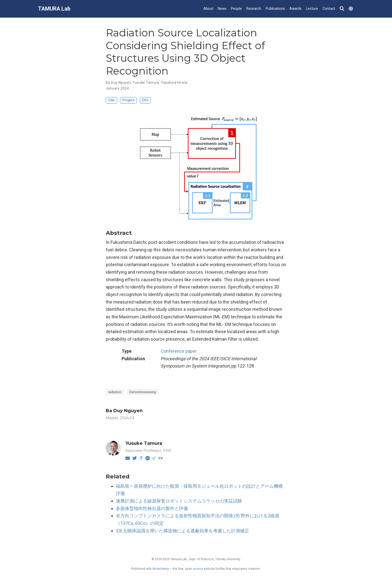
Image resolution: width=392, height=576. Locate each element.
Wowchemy (161, 569)
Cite (111, 100)
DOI (145, 100)
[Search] (342, 9)
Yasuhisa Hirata (174, 83)
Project (128, 100)
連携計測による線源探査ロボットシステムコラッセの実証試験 (179, 501)
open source (194, 569)
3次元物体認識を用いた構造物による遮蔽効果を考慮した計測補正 (182, 531)
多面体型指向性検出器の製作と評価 (152, 508)
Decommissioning (143, 392)
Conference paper (179, 351)
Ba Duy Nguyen (118, 83)
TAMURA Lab (54, 9)
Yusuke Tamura (146, 83)
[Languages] (351, 9)
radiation (115, 392)
